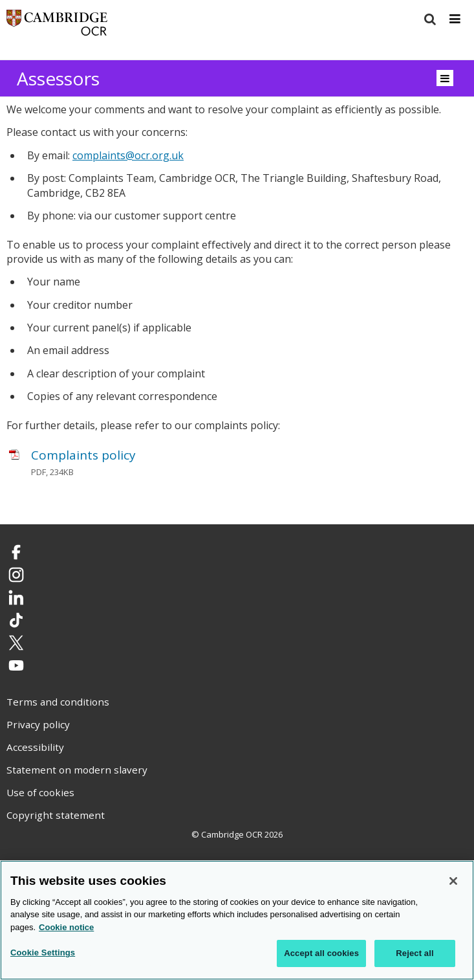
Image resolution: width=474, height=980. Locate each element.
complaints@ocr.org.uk (128, 155)
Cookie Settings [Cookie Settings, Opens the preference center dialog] (43, 952)
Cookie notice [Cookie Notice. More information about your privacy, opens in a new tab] (66, 927)
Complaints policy (83, 455)
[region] (237, 920)
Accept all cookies (321, 953)
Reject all (415, 953)
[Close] (453, 881)
